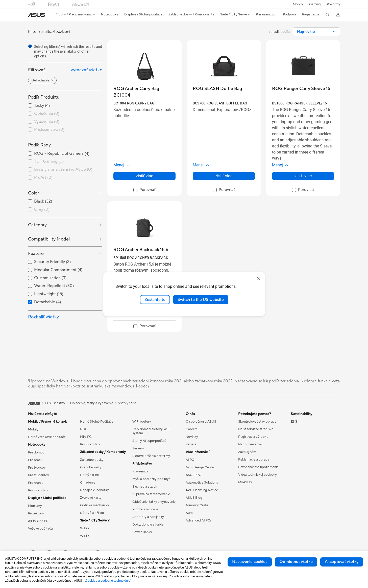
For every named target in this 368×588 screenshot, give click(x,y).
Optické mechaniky (95, 505)
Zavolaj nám (247, 452)
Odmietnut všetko (296, 562)
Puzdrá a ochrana (145, 509)
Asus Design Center (200, 467)
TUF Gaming (49, 161)
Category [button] (37, 225)
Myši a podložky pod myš (151, 479)
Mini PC (86, 437)
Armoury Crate (197, 505)
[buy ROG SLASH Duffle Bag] (217, 89)
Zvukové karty (91, 498)
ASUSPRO (194, 475)
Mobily (298, 4)
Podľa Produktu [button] (44, 97)
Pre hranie (36, 483)
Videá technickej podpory (257, 475)
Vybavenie (47, 122)
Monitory (35, 506)
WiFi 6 (85, 536)
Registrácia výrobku (253, 437)
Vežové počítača (40, 529)
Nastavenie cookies (250, 562)
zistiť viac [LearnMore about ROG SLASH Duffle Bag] (224, 176)
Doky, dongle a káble (148, 525)
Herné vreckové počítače (47, 437)
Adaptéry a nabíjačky (148, 517)
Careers (192, 429)
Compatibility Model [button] (49, 239)
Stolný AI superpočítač (149, 441)
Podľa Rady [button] (39, 145)
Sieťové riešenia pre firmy (151, 456)
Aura (189, 513)
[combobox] (316, 32)
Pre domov (36, 452)
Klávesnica (140, 471)
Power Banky (142, 532)
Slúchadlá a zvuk (145, 487)
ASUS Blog (194, 498)
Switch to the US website (201, 299)
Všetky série (127, 403)
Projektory (36, 513)
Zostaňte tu (155, 299)
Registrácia (311, 14)
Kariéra (191, 444)
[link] (37, 15)
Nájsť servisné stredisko (256, 429)
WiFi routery (142, 422)
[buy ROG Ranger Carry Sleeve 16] (301, 89)
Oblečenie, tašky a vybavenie (154, 502)
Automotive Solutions (202, 483)
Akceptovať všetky (342, 562)
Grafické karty (91, 467)
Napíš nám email (250, 444)
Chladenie (88, 483)
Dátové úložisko (92, 513)
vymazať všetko (87, 70)
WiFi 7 (85, 528)
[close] (258, 278)
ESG (294, 422)
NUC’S (85, 429)
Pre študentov (39, 475)
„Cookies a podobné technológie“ (108, 581)
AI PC (190, 460)
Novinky (192, 437)
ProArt (43, 178)
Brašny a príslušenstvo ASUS (63, 169)
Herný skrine (89, 475)
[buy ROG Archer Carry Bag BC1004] (144, 92)
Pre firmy (334, 4)
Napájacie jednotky (94, 490)
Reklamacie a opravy (254, 460)
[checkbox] (65, 114)
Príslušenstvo (49, 129)
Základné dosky (92, 460)
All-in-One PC (38, 521)
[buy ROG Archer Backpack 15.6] (141, 250)
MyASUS (245, 482)
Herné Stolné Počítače (97, 422)
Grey (42, 209)
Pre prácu (35, 460)
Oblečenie (47, 114)
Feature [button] (36, 254)
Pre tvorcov (37, 468)
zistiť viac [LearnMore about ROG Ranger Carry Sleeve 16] (303, 176)
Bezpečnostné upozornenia (258, 467)
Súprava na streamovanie (151, 494)
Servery (138, 448)
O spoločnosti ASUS (201, 422)
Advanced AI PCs (199, 520)
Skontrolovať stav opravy (257, 422)
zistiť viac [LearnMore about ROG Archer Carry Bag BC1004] (144, 176)
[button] (315, 4)
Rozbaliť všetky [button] (43, 317)
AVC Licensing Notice (202, 490)
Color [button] (33, 193)
